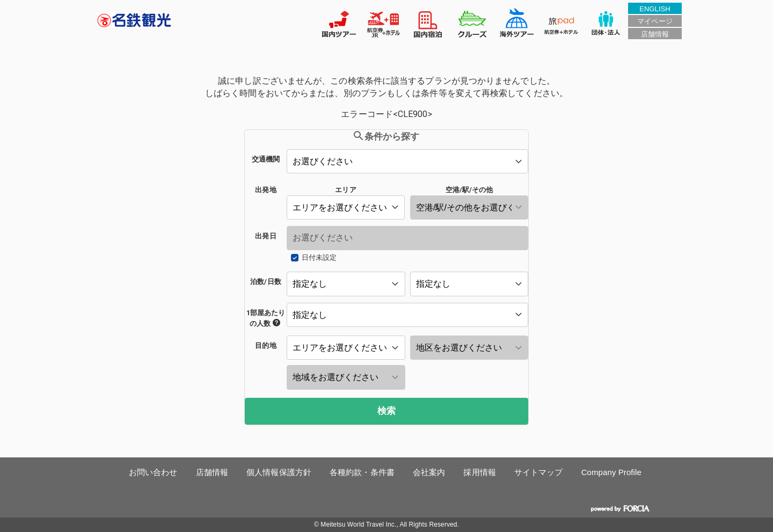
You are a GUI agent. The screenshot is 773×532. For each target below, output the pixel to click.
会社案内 (429, 472)
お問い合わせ (153, 472)
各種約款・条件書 (362, 472)
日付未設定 (319, 257)
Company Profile (611, 472)
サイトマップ (539, 472)
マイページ (655, 21)
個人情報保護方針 (279, 472)
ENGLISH (655, 9)
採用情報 (479, 472)
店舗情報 (655, 34)
